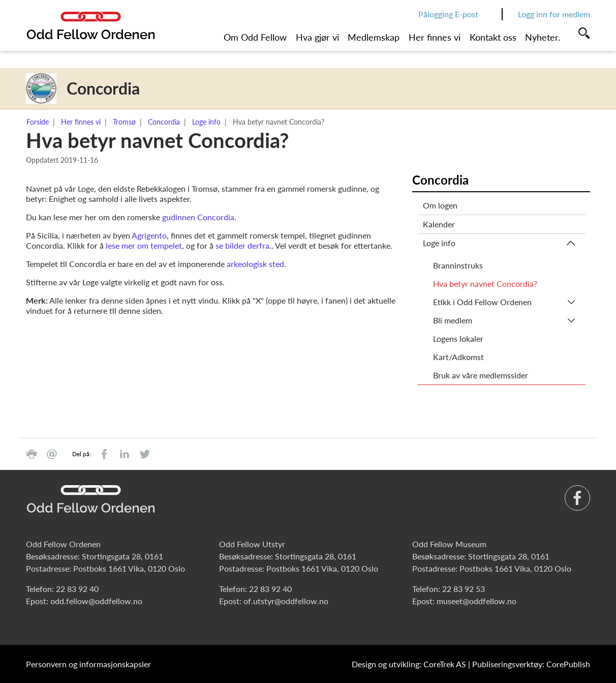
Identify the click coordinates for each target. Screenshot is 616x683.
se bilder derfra (242, 245)
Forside (38, 122)
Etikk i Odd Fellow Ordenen (482, 302)
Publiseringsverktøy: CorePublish (531, 664)
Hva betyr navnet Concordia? (485, 284)
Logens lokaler (458, 338)
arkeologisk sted (255, 264)
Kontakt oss (493, 37)
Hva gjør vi (317, 37)
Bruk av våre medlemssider (481, 375)
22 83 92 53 (464, 589)
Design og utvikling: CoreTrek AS (409, 664)
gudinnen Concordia (198, 217)
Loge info (206, 122)
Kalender (439, 224)
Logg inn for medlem (554, 14)
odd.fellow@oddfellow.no (96, 601)
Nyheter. (543, 37)
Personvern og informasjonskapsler (88, 664)
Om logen (440, 205)
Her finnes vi (435, 37)
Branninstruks (458, 265)
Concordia (164, 122)
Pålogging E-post (448, 14)
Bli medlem (453, 320)
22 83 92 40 (77, 589)
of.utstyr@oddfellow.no (286, 601)
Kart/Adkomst (458, 357)
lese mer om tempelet (144, 245)
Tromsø (124, 122)
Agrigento (149, 235)
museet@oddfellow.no (476, 601)
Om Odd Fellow (255, 37)
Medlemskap (374, 37)
